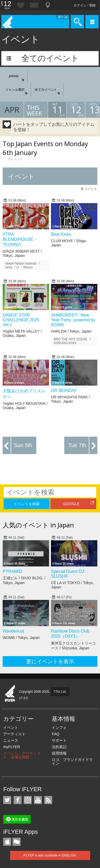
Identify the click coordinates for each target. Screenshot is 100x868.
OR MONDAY (64, 391)
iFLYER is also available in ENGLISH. (50, 855)
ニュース (11, 740)
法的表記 (59, 747)
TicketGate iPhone (17, 842)
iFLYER (10, 694)
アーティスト (14, 734)
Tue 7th (77, 445)
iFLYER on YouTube (38, 800)
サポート (59, 740)
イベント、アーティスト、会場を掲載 (22, 755)
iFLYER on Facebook (18, 800)
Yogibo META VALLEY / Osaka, (22, 333)
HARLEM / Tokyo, (71, 331)
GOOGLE (72, 504)
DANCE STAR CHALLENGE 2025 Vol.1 (21, 320)
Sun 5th (23, 445)
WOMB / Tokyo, (21, 638)
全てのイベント (50, 58)
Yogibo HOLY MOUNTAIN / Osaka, (25, 406)
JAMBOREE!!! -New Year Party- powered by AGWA (73, 320)
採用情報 (59, 753)
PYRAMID (12, 571)
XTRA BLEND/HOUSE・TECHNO (20, 239)
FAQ (55, 734)
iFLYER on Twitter (7, 800)
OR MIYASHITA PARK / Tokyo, (70, 399)
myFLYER (12, 747)
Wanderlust (13, 631)
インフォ (59, 728)
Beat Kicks (61, 234)
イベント (11, 728)
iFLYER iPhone (7, 842)
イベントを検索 (27, 504)
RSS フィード (48, 800)
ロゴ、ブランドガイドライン (72, 762)
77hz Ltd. (60, 692)
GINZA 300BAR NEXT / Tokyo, (22, 253)
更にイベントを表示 (50, 661)
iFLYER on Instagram (28, 800)
